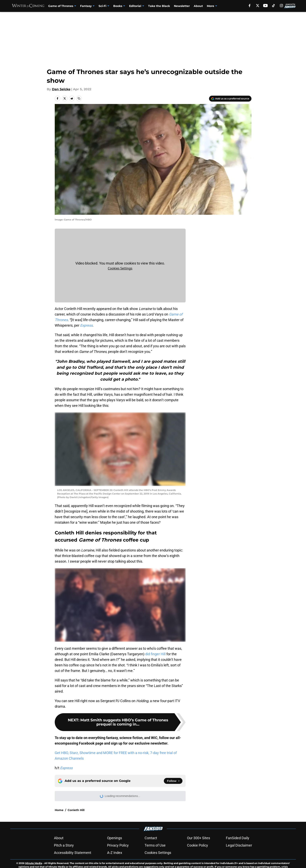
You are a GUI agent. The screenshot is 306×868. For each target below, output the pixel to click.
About (198, 6)
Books (118, 6)
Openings (115, 838)
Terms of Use (155, 845)
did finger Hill (155, 654)
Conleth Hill (76, 810)
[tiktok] (273, 6)
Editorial (135, 6)
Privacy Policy (118, 845)
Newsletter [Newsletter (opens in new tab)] (182, 6)
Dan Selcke (61, 89)
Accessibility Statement (73, 853)
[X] (258, 6)
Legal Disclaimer (239, 845)
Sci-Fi (102, 6)
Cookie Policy (198, 845)
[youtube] (265, 6)
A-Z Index (115, 853)
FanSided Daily (238, 838)
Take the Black (159, 6)
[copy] (79, 98)
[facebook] (250, 6)
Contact (151, 838)
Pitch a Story (64, 845)
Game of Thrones (61, 6)
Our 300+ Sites (199, 838)
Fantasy (86, 6)
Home (59, 810)
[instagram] (281, 6)
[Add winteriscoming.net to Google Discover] (230, 99)
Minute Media (34, 863)
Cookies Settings (120, 268)
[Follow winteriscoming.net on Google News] (173, 781)
